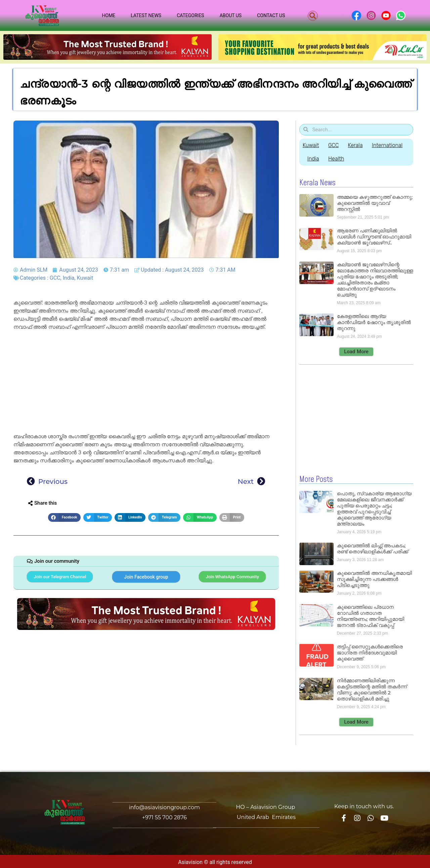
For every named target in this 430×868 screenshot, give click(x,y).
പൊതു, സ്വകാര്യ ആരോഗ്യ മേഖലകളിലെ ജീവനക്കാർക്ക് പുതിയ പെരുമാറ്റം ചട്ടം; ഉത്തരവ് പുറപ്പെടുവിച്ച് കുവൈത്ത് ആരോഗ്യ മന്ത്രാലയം (374, 508)
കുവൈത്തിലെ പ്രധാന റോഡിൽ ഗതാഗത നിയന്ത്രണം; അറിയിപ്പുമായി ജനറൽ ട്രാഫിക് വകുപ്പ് (371, 616)
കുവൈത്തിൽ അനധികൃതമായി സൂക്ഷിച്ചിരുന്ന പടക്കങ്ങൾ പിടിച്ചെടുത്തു (374, 579)
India (69, 278)
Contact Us (271, 15)
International (390, 145)
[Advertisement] (146, 383)
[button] (313, 16)
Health (337, 159)
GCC (55, 278)
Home (109, 15)
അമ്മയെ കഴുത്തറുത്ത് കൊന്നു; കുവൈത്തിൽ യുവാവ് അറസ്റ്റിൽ (375, 203)
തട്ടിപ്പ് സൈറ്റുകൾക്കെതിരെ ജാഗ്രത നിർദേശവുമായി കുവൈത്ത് (370, 652)
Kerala (357, 145)
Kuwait (85, 278)
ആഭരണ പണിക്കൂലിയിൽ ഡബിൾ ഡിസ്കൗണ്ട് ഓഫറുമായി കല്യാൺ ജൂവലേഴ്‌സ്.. (374, 237)
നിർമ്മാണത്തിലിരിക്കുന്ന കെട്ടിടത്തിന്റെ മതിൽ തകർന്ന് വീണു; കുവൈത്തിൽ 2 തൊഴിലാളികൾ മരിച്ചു (372, 689)
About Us (231, 15)
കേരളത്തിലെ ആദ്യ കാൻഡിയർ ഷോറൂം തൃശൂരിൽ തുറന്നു (374, 322)
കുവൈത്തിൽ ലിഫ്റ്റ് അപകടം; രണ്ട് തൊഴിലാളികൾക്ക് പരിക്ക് (373, 548)
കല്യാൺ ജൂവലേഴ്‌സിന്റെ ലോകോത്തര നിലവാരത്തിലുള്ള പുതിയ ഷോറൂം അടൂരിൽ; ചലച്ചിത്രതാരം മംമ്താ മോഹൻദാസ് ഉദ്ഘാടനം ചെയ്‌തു (375, 280)
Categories (190, 15)
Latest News (146, 15)
